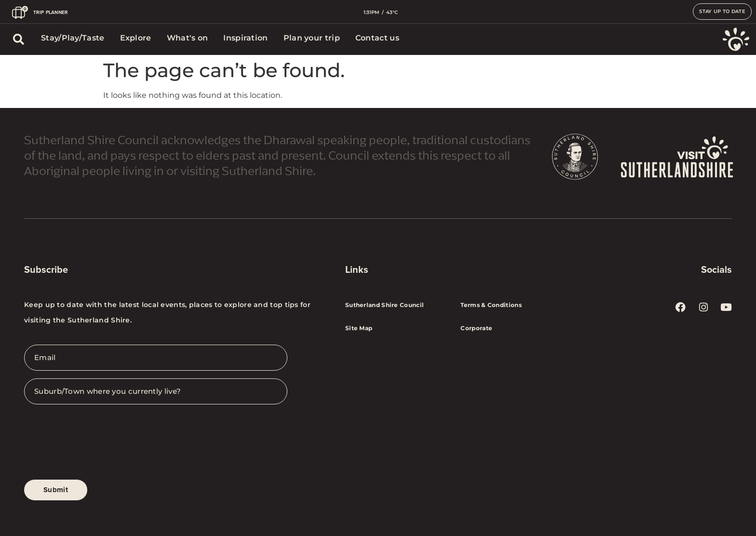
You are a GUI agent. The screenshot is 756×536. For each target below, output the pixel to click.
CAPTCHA (44, 420)
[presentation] (97, 450)
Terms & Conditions (491, 305)
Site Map (359, 328)
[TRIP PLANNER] (20, 12)
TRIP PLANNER (51, 12)
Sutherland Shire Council (385, 305)
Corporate (476, 328)
